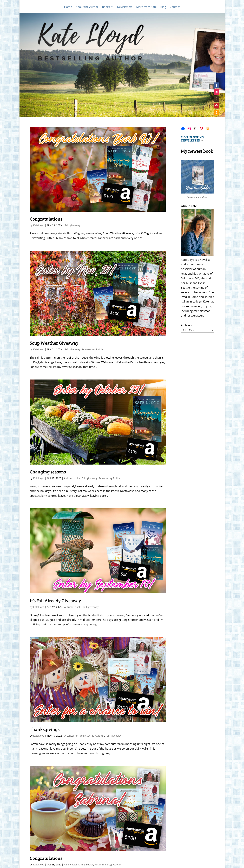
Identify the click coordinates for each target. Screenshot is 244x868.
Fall (66, 225)
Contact (175, 7)
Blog (163, 7)
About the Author (87, 7)
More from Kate (146, 7)
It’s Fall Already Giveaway (55, 601)
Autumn (69, 478)
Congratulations (46, 219)
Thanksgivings (45, 729)
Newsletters (125, 7)
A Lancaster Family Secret (79, 736)
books (78, 607)
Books (106, 7)
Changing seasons (48, 472)
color (77, 478)
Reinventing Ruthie (93, 349)
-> (193, 139)
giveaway (75, 225)
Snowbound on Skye (198, 197)
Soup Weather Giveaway (54, 343)
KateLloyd (39, 225)
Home (68, 7)
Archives (186, 325)
